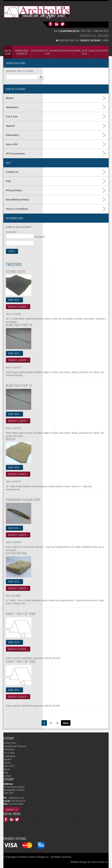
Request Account (91, 40)
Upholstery (38, 51)
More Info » (14, 300)
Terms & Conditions (17, 209)
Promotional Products (22, 52)
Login (106, 40)
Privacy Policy (14, 190)
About (92, 51)
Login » (12, 251)
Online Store (8, 52)
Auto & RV (12, 144)
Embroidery (58, 51)
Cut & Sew (48, 52)
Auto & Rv (85, 52)
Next (66, 723)
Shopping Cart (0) (68, 40)
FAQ (8, 181)
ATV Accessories (15, 154)
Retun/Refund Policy (17, 200)
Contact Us (12, 172)
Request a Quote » (18, 307)
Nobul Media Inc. (100, 862)
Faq (97, 51)
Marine (77, 51)
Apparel (69, 51)
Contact (104, 51)
